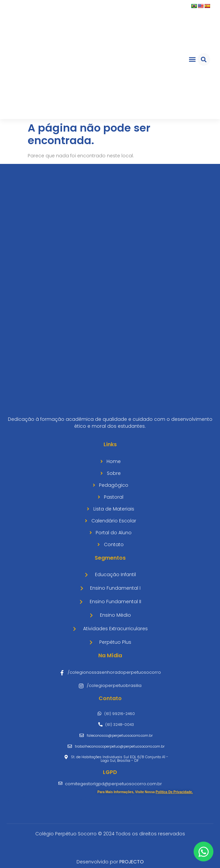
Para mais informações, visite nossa (145, 792)
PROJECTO (132, 862)
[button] (192, 60)
